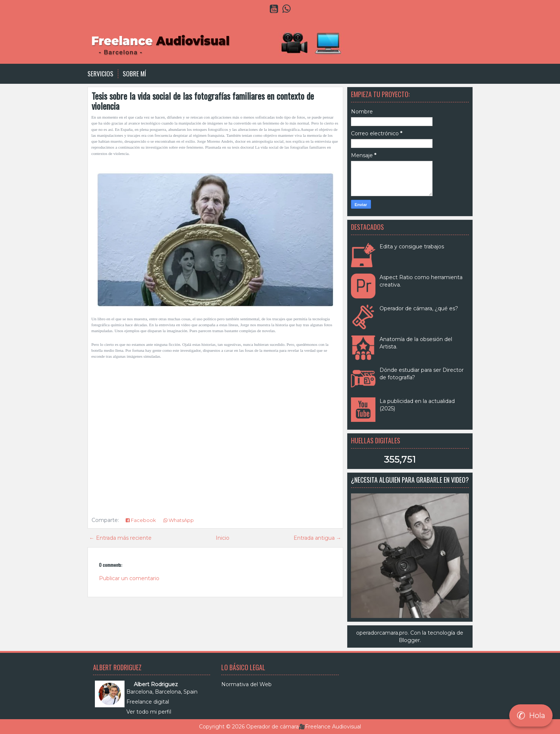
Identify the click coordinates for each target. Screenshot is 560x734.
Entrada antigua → (317, 538)
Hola (531, 715)
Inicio (223, 538)
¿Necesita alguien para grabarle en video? (410, 480)
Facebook (141, 520)
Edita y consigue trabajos (412, 247)
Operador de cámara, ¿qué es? (419, 308)
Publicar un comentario (129, 578)
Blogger (409, 640)
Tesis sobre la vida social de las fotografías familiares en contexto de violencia (203, 100)
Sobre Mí (134, 74)
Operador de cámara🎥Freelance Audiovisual (304, 727)
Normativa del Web (246, 684)
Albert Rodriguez (156, 684)
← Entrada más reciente (120, 538)
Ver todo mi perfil (149, 712)
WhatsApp (179, 520)
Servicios (100, 74)
